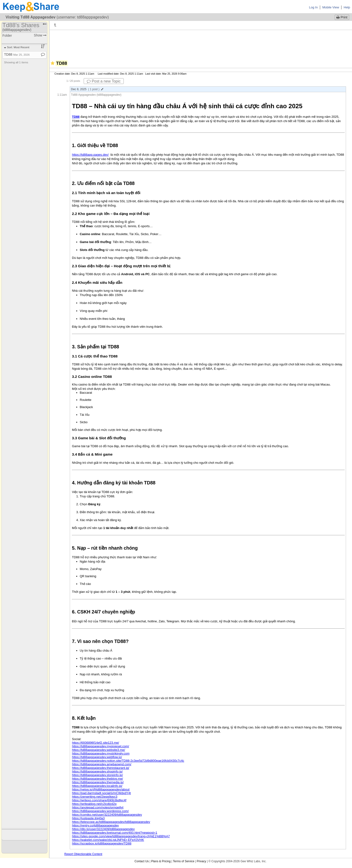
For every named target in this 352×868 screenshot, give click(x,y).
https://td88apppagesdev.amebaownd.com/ (102, 764)
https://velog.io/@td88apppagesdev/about (101, 789)
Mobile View (331, 7)
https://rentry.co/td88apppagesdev (95, 825)
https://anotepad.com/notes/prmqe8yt (98, 807)
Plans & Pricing (161, 861)
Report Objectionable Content (83, 854)
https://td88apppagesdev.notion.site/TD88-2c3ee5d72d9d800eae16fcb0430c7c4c (128, 761)
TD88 (17, 54)
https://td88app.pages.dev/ (90, 155)
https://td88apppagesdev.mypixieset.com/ (100, 746)
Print (342, 17)
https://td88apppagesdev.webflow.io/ (97, 757)
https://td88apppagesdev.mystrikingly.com (101, 753)
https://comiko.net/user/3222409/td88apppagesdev (107, 815)
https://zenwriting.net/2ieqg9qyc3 (95, 797)
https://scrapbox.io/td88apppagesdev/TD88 (102, 843)
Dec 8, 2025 (87, 89)
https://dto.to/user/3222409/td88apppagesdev (103, 829)
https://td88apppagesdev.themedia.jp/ (98, 782)
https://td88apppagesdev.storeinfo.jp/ (97, 775)
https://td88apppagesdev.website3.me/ (99, 750)
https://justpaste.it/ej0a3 (88, 818)
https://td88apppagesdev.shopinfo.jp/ (97, 771)
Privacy (201, 861)
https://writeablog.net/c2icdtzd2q (94, 804)
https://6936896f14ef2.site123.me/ (96, 743)
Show (40, 35)
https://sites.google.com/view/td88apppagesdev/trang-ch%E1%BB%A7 (121, 836)
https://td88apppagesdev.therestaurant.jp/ (101, 768)
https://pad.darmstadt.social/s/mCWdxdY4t (101, 793)
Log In (313, 7)
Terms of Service (184, 861)
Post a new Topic (104, 81)
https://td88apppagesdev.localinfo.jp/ (97, 786)
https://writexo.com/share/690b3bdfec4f (99, 800)
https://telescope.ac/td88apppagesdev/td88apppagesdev (111, 822)
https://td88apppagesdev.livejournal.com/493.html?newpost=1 (115, 833)
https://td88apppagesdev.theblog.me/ (97, 779)
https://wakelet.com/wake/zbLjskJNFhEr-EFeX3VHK (108, 840)
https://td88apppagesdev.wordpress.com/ (100, 811)
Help (347, 7)
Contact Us (142, 861)
